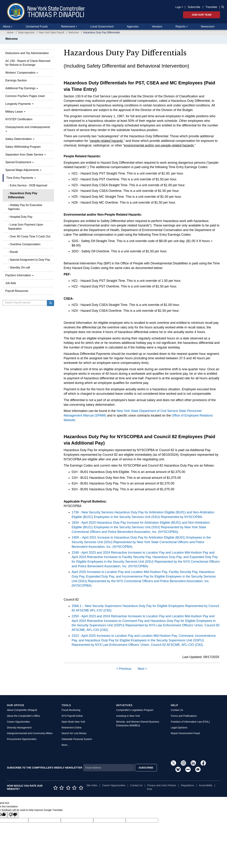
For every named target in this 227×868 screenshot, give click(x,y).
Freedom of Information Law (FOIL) (190, 722)
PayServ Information (19, 275)
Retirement (68, 27)
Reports (181, 27)
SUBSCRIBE (146, 768)
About (7, 27)
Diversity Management (19, 728)
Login (178, 7)
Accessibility (206, 785)
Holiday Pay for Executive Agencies (25, 207)
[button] (222, 7)
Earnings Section (16, 80)
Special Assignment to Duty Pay (30, 260)
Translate (211, 7)
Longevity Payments (19, 104)
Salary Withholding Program (23, 147)
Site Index (92, 785)
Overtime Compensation (25, 244)
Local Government (102, 27)
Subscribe (194, 7)
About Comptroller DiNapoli (22, 710)
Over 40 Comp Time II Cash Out (30, 236)
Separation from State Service (26, 155)
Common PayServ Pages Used (25, 96)
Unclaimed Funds (37, 27)
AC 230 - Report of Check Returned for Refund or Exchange (28, 63)
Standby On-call (20, 267)
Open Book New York (73, 722)
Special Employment (20, 162)
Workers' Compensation (22, 73)
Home (10, 32)
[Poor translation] (13, 815)
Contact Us (177, 710)
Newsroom (208, 27)
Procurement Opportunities (22, 739)
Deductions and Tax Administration (27, 53)
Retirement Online (72, 728)
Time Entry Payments (21, 178)
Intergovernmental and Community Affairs (30, 733)
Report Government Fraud (185, 733)
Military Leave (15, 112)
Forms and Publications (184, 716)
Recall (14, 252)
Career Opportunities (18, 722)
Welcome (74, 32)
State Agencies (26, 32)
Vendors (157, 27)
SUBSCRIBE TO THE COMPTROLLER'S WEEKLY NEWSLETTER (45, 768)
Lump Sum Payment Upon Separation (26, 227)
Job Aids (11, 283)
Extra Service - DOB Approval (28, 185)
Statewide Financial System (77, 739)
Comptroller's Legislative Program (135, 710)
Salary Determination (20, 139)
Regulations (188, 785)
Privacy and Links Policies (162, 785)
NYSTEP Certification (19, 119)
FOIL (150, 789)
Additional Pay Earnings (22, 88)
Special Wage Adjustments (23, 170)
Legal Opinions (179, 728)
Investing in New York (128, 716)
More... (65, 745)
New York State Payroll (52, 32)
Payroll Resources (17, 291)
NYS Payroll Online (72, 716)
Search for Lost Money (74, 733)
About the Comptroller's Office (23, 716)
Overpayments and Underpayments (28, 129)
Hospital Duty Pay (21, 217)
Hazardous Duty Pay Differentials (23, 195)
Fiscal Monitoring (71, 710)
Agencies (133, 27)
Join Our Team (202, 15)
